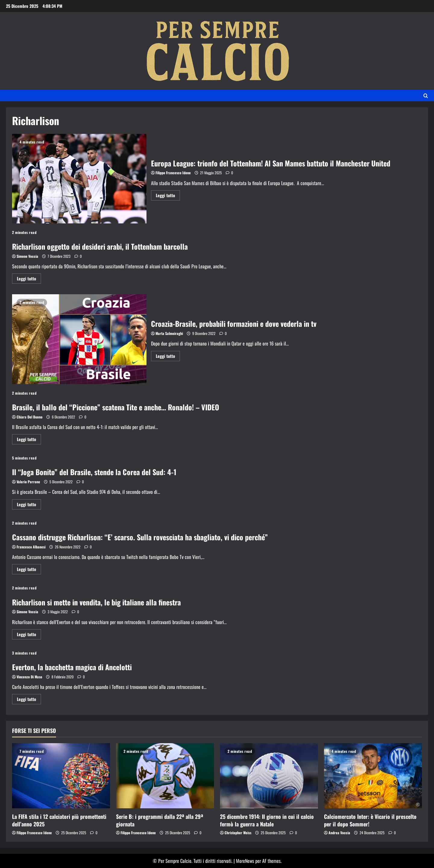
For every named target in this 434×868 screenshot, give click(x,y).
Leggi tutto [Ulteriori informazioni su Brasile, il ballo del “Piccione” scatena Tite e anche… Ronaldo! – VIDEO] (29, 440)
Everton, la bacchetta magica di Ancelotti (72, 667)
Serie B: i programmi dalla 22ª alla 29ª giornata (160, 820)
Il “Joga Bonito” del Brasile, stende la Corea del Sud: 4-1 (94, 472)
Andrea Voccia (339, 833)
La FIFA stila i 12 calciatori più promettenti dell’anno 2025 (59, 820)
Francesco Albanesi (31, 547)
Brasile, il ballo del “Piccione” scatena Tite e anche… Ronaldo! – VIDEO (116, 407)
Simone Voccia (27, 256)
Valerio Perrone (28, 482)
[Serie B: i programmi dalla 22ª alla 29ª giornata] (165, 776)
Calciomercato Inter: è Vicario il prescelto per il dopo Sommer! (370, 820)
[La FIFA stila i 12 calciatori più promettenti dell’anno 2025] (61, 776)
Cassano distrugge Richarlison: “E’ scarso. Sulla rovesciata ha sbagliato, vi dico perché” (140, 537)
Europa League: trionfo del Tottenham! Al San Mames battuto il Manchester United (79, 179)
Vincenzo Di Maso (29, 677)
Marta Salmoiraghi (169, 333)
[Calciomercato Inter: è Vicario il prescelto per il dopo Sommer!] (373, 776)
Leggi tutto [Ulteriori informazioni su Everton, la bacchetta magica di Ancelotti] (29, 700)
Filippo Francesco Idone (173, 173)
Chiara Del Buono (30, 417)
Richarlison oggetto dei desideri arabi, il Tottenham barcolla (100, 246)
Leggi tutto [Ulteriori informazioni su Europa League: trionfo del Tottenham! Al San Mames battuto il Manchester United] (168, 196)
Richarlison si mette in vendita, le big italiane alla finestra (96, 602)
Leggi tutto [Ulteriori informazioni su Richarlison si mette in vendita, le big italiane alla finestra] (29, 635)
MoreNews (245, 861)
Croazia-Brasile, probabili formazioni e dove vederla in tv (79, 339)
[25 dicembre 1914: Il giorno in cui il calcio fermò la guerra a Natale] (269, 776)
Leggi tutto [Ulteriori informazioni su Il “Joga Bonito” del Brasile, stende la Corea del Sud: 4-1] (29, 505)
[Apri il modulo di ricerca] (426, 96)
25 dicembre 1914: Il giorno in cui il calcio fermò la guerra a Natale (267, 820)
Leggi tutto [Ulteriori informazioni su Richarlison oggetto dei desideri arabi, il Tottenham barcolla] (29, 279)
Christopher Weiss (238, 833)
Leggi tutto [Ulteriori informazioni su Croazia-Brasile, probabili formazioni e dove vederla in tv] (168, 357)
